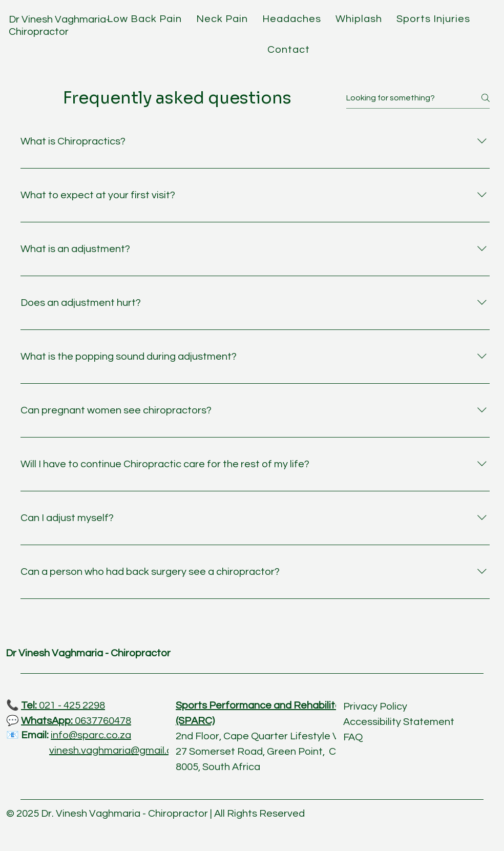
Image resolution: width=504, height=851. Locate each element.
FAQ (353, 737)
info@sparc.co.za (91, 735)
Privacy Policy (375, 707)
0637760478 (76, 721)
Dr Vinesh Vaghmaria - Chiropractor (88, 653)
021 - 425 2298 (63, 705)
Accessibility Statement (399, 722)
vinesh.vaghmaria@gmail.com (118, 751)
